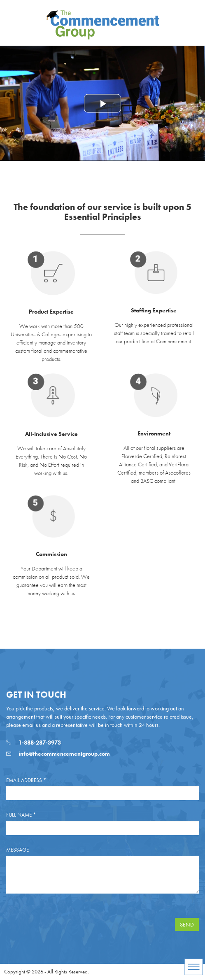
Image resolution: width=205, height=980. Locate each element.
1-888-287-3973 (34, 743)
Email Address (26, 780)
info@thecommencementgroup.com (58, 754)
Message (17, 850)
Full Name (21, 815)
